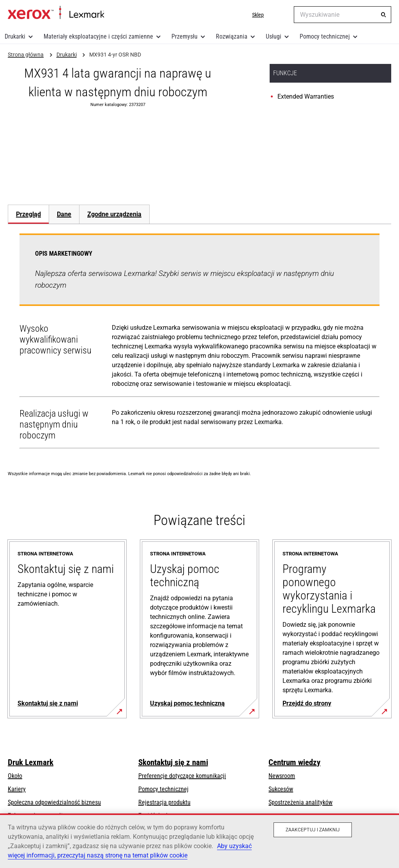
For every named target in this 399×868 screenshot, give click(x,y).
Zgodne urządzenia (114, 214)
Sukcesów (281, 789)
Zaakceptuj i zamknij (313, 830)
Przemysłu (184, 36)
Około (15, 776)
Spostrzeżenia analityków (300, 802)
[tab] (28, 214)
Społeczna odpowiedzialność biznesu (54, 802)
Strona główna (56, 13)
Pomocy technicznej (325, 36)
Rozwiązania (232, 36)
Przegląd (28, 214)
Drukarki (15, 36)
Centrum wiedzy (294, 762)
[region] (199, 841)
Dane (64, 214)
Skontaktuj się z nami (173, 762)
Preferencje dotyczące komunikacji (182, 776)
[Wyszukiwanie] (383, 15)
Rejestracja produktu (164, 802)
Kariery (17, 789)
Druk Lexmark (31, 762)
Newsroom (282, 776)
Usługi (274, 36)
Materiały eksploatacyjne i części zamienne (98, 36)
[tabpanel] (199, 343)
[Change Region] (282, 15)
